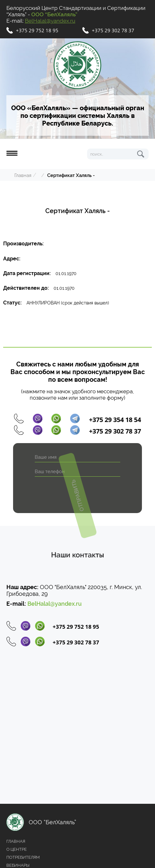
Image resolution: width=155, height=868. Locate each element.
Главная (23, 175)
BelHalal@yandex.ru (50, 21)
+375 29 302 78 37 (113, 30)
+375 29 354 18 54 (115, 420)
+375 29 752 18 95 (37, 30)
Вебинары (18, 865)
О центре (17, 849)
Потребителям (23, 857)
